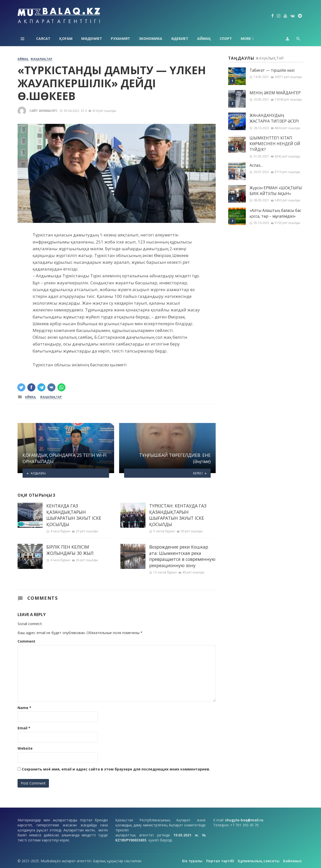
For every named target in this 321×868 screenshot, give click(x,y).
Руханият (121, 38)
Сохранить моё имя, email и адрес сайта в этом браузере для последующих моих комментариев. (116, 769)
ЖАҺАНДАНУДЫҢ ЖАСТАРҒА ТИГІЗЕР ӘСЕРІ (274, 118)
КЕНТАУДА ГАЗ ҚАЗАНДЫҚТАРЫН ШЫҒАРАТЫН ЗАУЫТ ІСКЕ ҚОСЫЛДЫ (74, 515)
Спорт (226, 38)
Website (25, 748)
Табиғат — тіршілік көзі (272, 70)
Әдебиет (180, 38)
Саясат (43, 38)
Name (24, 708)
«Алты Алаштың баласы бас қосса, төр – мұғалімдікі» (275, 213)
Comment (26, 641)
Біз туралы (192, 861)
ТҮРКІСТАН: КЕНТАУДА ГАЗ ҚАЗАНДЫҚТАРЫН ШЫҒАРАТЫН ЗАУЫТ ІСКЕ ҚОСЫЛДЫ (178, 515)
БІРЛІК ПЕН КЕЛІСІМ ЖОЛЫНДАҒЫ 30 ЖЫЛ (70, 550)
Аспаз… (256, 165)
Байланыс (293, 861)
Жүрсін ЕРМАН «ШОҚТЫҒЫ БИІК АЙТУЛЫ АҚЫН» (276, 191)
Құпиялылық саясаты (259, 861)
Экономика (151, 38)
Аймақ (204, 38)
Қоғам (66, 38)
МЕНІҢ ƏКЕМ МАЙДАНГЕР (275, 93)
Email (24, 728)
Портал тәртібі (220, 861)
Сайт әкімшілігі (43, 111)
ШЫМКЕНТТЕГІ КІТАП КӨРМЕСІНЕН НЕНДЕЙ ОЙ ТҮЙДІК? (275, 144)
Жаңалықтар (42, 59)
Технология (253, 38)
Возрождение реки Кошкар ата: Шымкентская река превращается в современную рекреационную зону (182, 556)
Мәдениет (92, 38)
